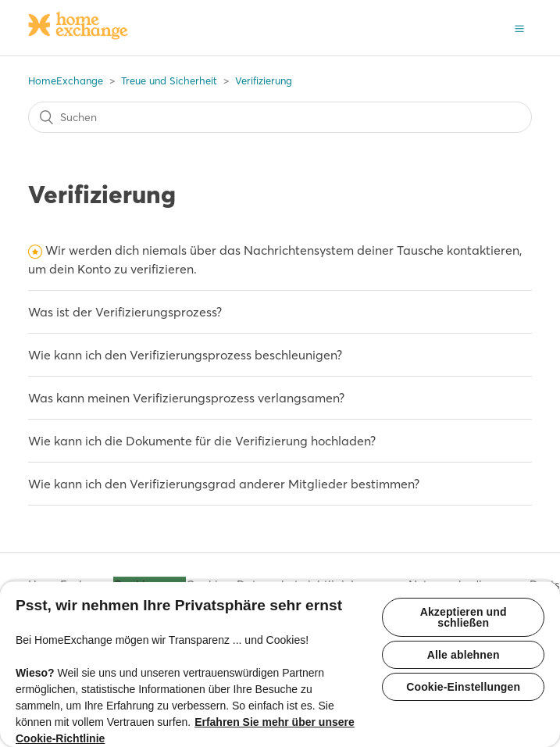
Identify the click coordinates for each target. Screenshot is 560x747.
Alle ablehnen (464, 655)
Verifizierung (264, 80)
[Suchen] (280, 117)
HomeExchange (66, 80)
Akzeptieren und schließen (464, 617)
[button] (519, 27)
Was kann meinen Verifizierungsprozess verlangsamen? (186, 398)
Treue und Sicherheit (169, 80)
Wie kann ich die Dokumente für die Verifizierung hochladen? (202, 441)
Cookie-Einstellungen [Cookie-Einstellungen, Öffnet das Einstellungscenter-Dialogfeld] (463, 687)
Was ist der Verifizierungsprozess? (125, 312)
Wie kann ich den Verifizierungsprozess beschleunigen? (185, 355)
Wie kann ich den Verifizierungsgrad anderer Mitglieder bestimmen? (224, 484)
